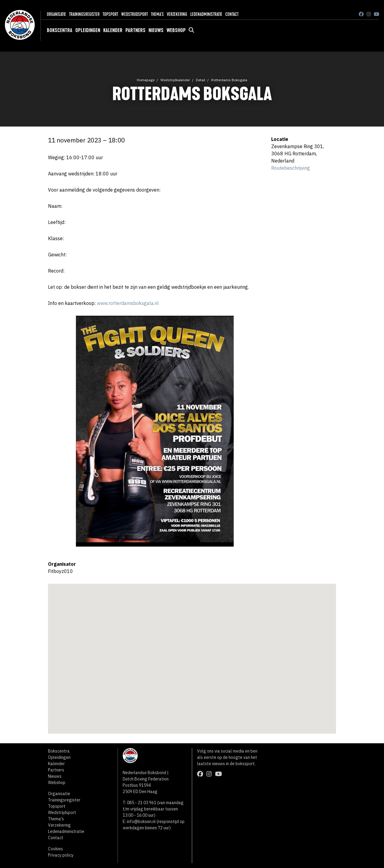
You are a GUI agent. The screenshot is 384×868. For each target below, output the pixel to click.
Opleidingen (88, 30)
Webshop (176, 30)
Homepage (146, 80)
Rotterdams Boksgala (229, 80)
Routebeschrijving (291, 168)
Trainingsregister (84, 14)
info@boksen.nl (141, 822)
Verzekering (177, 14)
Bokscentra (60, 30)
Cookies (55, 849)
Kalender (113, 30)
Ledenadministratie (206, 14)
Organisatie (56, 14)
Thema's (157, 14)
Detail (201, 80)
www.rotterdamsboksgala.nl (128, 303)
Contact (232, 14)
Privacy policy (61, 855)
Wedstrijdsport (135, 14)
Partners (135, 30)
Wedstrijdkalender (175, 80)
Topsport (110, 14)
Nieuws (156, 30)
